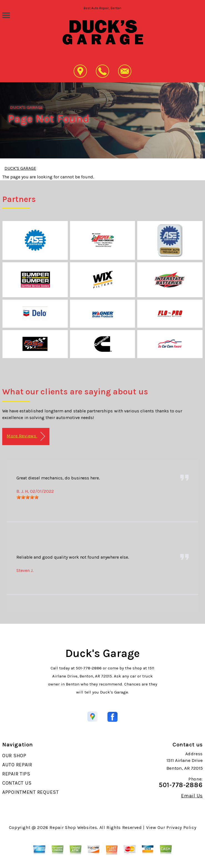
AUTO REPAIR (17, 765)
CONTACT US (17, 783)
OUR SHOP (14, 756)
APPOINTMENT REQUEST (31, 792)
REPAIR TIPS (16, 774)
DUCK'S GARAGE (27, 107)
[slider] (27, 497)
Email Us (192, 796)
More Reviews (26, 436)
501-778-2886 (89, 668)
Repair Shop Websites (73, 827)
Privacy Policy (181, 827)
